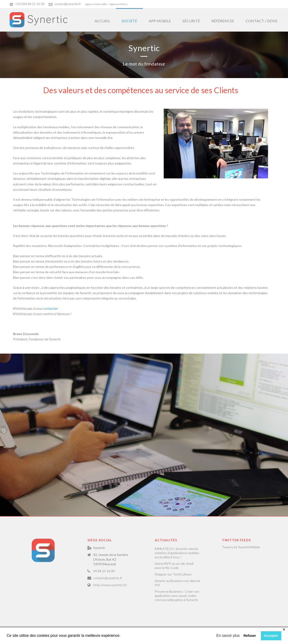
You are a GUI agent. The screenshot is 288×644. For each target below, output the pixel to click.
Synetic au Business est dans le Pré (177, 583)
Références (223, 21)
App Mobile (160, 21)
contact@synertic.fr (68, 4)
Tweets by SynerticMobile (241, 547)
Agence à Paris (118, 4)
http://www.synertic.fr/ (110, 585)
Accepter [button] (271, 636)
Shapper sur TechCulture (173, 574)
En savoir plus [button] (228, 636)
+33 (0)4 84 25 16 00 (30, 4)
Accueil (102, 21)
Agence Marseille (96, 4)
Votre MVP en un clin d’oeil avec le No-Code (174, 566)
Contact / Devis (261, 21)
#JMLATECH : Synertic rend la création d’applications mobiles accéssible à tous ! (177, 553)
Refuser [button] (250, 636)
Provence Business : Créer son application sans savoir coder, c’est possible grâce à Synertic (177, 596)
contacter (50, 308)
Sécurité (191, 21)
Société (129, 21)
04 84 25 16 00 (104, 571)
